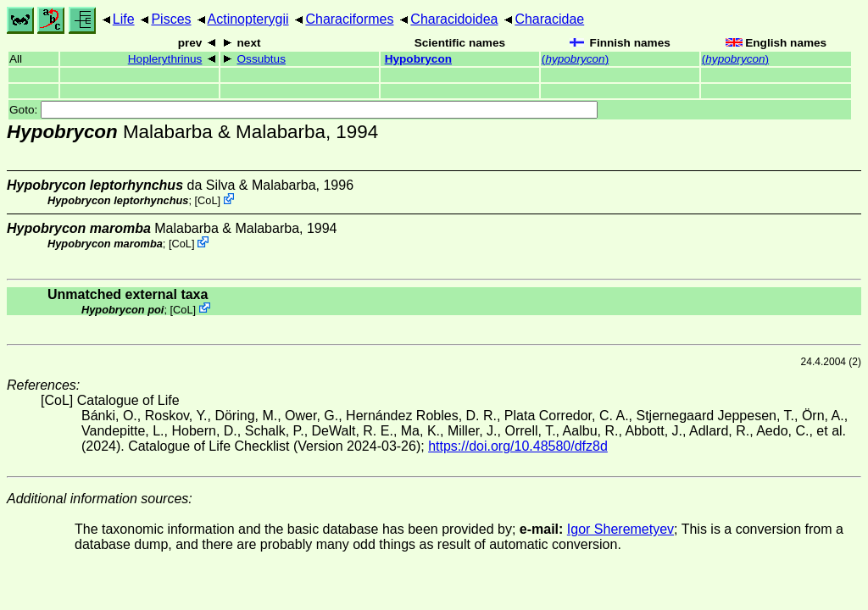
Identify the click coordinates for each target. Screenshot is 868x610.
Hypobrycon (418, 59)
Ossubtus (262, 59)
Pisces (171, 19)
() (575, 59)
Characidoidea (454, 19)
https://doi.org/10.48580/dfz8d (518, 446)
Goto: (303, 110)
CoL (207, 200)
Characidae (549, 19)
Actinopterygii (248, 19)
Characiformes (349, 19)
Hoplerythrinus (165, 59)
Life (124, 19)
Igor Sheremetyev (620, 529)
